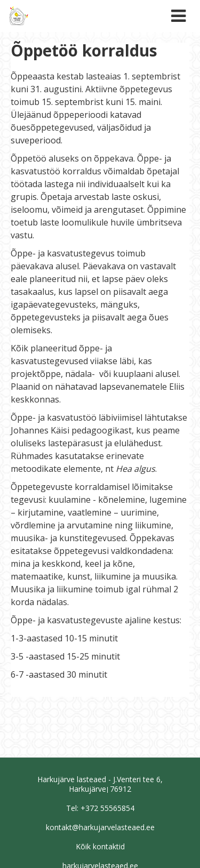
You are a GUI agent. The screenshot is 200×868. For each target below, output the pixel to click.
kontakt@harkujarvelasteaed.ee (100, 827)
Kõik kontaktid (100, 846)
